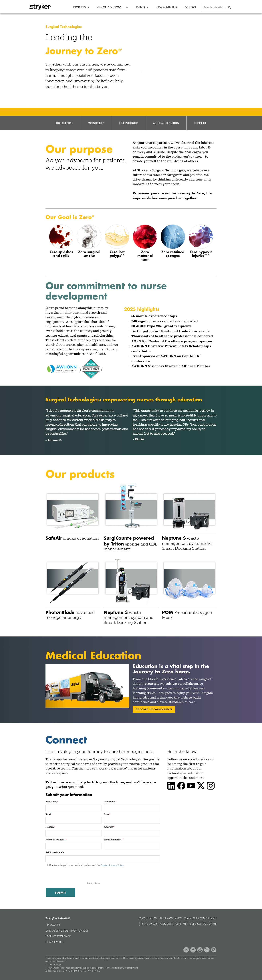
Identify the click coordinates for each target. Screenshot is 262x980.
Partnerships (96, 123)
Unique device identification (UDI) (67, 931)
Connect (200, 123)
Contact (190, 7)
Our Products (129, 123)
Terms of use (149, 924)
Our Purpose (64, 123)
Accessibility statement (174, 924)
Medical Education (166, 123)
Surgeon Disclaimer (203, 924)
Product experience (58, 937)
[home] (40, 6)
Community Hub (167, 7)
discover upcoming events (154, 709)
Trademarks (53, 925)
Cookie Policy (148, 918)
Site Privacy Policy (170, 918)
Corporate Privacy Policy (200, 918)
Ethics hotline (55, 942)
